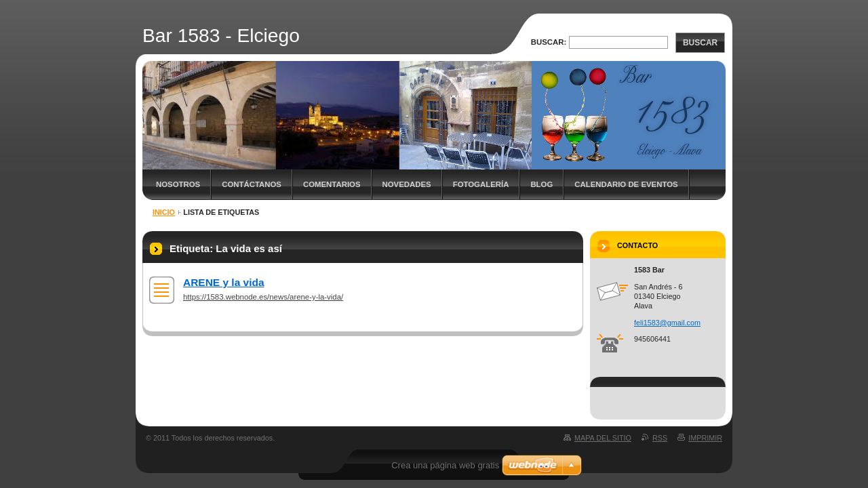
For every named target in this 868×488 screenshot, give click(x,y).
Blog (541, 184)
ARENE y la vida (224, 282)
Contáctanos (252, 184)
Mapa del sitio (603, 438)
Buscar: (549, 42)
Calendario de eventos (626, 184)
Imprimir (705, 438)
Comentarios (332, 184)
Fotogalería (481, 184)
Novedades (407, 184)
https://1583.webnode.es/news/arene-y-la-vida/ (263, 297)
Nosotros (178, 184)
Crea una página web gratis (445, 465)
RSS (660, 438)
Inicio (164, 212)
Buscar (700, 43)
